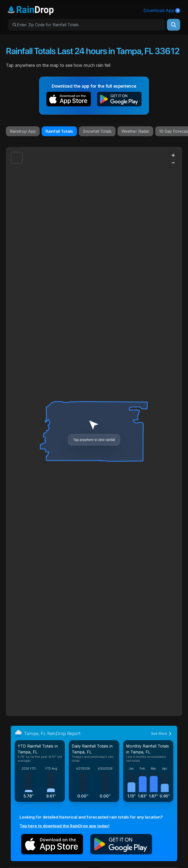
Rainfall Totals (59, 131)
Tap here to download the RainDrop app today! (65, 826)
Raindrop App (23, 131)
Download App (162, 10)
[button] (69, 100)
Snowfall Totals (97, 131)
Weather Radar (135, 131)
